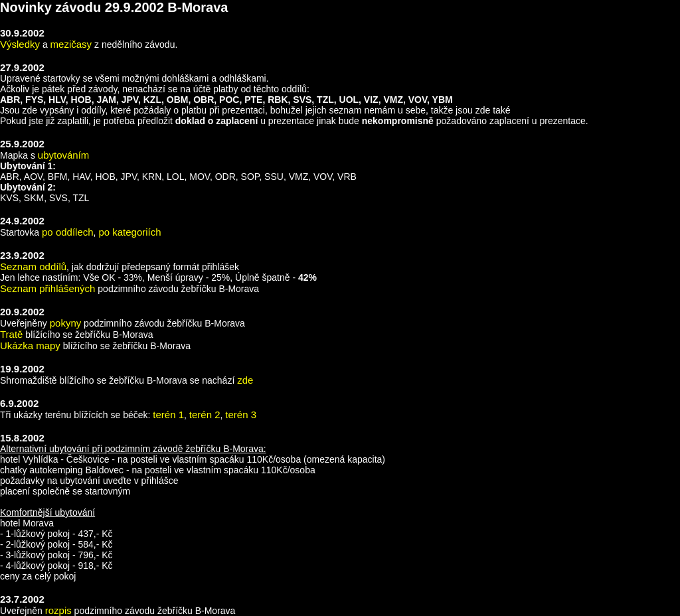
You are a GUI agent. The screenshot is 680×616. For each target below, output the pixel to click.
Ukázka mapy (30, 346)
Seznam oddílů (33, 267)
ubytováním (64, 155)
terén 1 (168, 415)
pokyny (66, 323)
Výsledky (20, 44)
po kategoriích (129, 232)
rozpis (58, 610)
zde (245, 380)
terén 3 (241, 415)
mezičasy (71, 44)
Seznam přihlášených (47, 288)
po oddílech (68, 232)
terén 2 (205, 415)
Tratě (11, 334)
